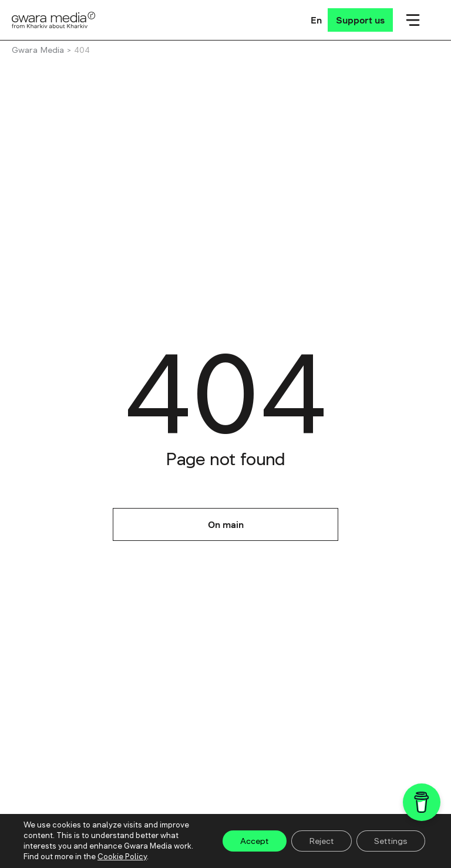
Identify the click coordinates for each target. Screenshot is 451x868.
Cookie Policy (122, 857)
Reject (322, 841)
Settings (391, 841)
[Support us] (360, 20)
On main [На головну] (226, 524)
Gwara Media (38, 50)
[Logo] (54, 20)
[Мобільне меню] (413, 20)
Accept (255, 841)
